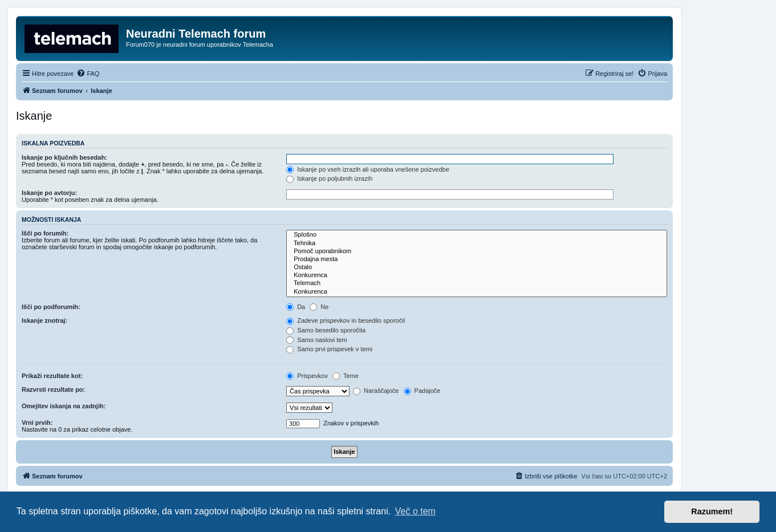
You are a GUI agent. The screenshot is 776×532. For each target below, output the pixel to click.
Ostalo (477, 267)
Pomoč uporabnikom (477, 251)
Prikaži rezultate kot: (52, 376)
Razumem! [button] (712, 511)
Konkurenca (477, 275)
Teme (346, 376)
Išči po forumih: (45, 233)
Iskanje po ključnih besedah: (64, 157)
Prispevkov (307, 376)
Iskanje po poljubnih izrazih (329, 178)
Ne (319, 307)
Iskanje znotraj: (44, 320)
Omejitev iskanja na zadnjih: (64, 406)
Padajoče (422, 391)
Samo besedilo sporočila (326, 330)
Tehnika (477, 243)
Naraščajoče (376, 391)
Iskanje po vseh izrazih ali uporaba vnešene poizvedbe (368, 169)
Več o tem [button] (415, 511)
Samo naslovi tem (316, 340)
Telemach (477, 283)
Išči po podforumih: (51, 307)
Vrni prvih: (37, 423)
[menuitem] (88, 74)
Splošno (477, 235)
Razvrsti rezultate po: (53, 389)
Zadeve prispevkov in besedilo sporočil (346, 320)
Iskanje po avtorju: (49, 193)
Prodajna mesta (477, 259)
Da (296, 307)
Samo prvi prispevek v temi (329, 349)
